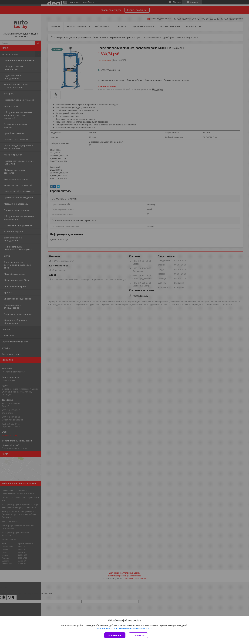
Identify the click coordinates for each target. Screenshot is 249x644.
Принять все (115, 635)
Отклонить (138, 635)
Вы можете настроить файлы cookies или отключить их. (123, 628)
